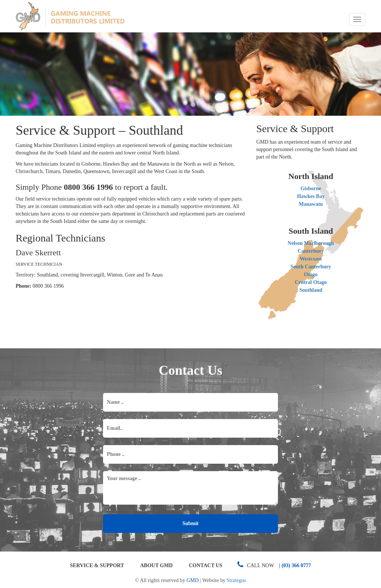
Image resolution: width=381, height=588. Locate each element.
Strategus (236, 580)
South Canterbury (311, 267)
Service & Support (97, 565)
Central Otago (311, 282)
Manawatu (311, 204)
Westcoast (311, 259)
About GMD (156, 565)
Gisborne (311, 188)
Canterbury (311, 251)
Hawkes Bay (311, 196)
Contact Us (206, 565)
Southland (311, 290)
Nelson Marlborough (311, 243)
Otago (311, 274)
